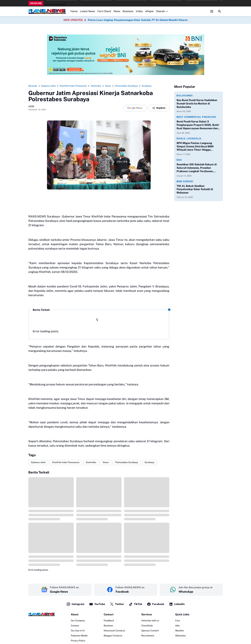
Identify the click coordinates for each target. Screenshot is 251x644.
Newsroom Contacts (114, 631)
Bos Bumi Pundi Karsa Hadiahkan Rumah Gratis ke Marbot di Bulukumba (197, 104)
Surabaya (149, 462)
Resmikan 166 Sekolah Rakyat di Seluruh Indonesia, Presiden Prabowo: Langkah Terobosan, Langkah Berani (197, 168)
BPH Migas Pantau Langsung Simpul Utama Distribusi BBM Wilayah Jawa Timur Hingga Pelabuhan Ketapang (195, 147)
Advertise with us (150, 621)
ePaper (149, 11)
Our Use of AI (78, 631)
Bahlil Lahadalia (189, 138)
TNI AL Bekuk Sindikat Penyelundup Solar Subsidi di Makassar (195, 189)
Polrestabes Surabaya (127, 462)
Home (74, 11)
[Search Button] (220, 11)
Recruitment (148, 636)
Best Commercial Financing (196, 117)
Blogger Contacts (113, 636)
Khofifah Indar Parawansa (66, 462)
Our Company (78, 621)
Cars (178, 621)
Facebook (156, 604)
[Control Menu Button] (212, 11)
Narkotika (91, 462)
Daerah (162, 11)
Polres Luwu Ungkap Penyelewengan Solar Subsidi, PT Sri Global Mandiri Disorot (138, 20)
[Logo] (41, 614)
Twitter (117, 604)
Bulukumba (185, 96)
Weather (180, 631)
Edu (179, 160)
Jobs (177, 626)
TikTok (135, 604)
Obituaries (180, 636)
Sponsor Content (150, 631)
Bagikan (159, 108)
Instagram (75, 604)
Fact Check (104, 11)
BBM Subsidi (185, 181)
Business (128, 11)
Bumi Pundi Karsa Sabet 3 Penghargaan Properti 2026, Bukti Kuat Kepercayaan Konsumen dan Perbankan (198, 125)
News (117, 11)
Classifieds (147, 626)
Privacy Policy (78, 641)
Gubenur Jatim (38, 462)
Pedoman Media (79, 636)
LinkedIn (177, 604)
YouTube (97, 604)
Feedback (109, 621)
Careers (75, 626)
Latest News (88, 11)
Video (139, 11)
